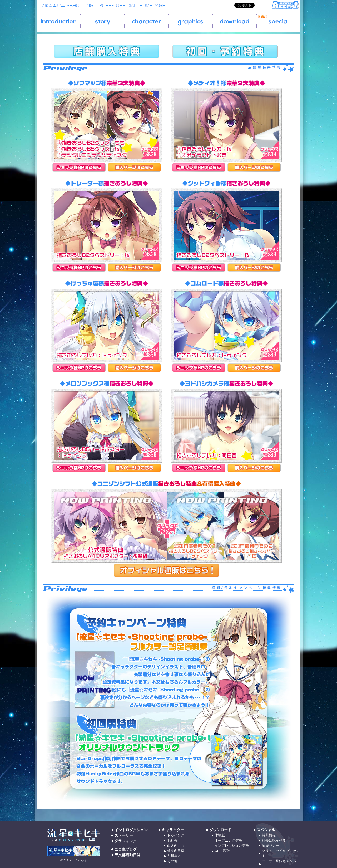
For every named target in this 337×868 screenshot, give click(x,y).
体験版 (220, 835)
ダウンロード (220, 830)
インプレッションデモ (232, 845)
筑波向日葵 (176, 851)
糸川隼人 (174, 856)
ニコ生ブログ (126, 849)
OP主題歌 (222, 851)
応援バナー (271, 845)
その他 (172, 861)
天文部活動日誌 (127, 855)
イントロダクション (131, 830)
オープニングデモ (228, 840)
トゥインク (176, 835)
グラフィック (126, 841)
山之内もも (176, 845)
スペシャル (266, 830)
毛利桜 (172, 840)
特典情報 (269, 835)
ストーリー (124, 835)
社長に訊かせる (274, 840)
